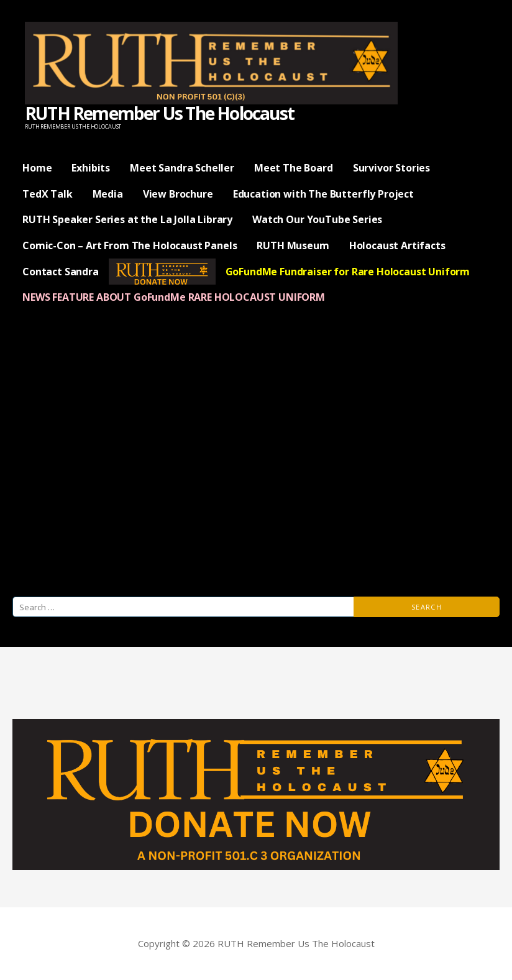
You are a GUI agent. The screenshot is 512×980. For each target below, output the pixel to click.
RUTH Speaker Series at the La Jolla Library (127, 219)
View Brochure (178, 194)
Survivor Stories (391, 168)
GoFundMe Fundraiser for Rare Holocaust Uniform (348, 272)
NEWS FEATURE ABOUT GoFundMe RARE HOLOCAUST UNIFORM (174, 297)
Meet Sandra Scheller (182, 168)
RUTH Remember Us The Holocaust (159, 113)
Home (37, 168)
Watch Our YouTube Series (317, 219)
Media (108, 194)
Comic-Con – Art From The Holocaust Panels (130, 245)
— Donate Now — (162, 272)
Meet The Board (294, 168)
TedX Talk (48, 194)
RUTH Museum (293, 245)
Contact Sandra (61, 272)
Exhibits (91, 168)
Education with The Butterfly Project (323, 194)
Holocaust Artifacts (397, 245)
